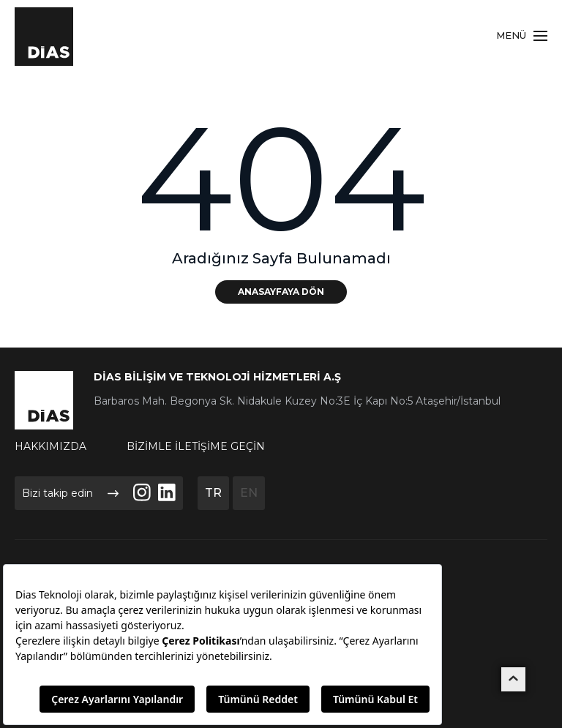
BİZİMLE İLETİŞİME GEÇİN (196, 446)
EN (249, 493)
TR (213, 493)
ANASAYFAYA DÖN (281, 292)
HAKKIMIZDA (50, 446)
